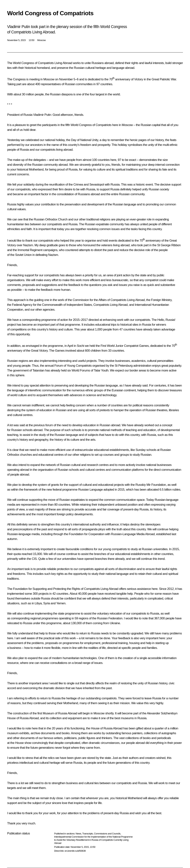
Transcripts (87, 834)
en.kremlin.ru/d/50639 (75, 851)
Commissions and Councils (107, 834)
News (78, 834)
